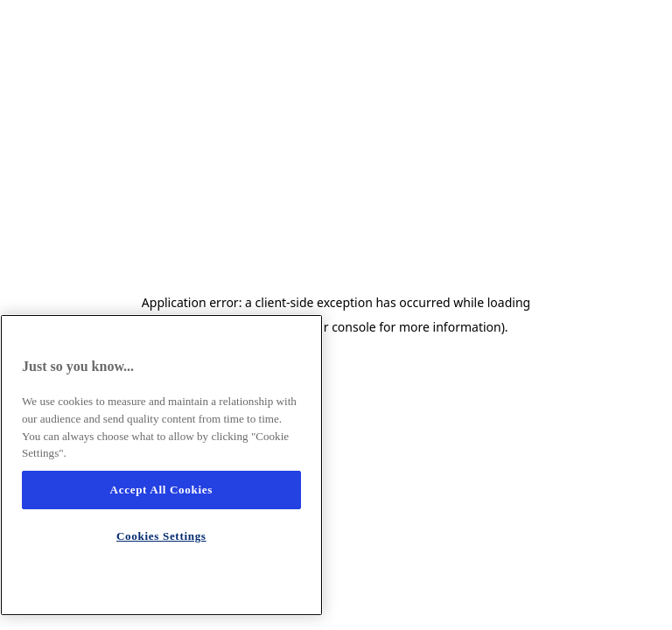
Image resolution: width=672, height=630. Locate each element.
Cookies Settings (161, 536)
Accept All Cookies (161, 490)
